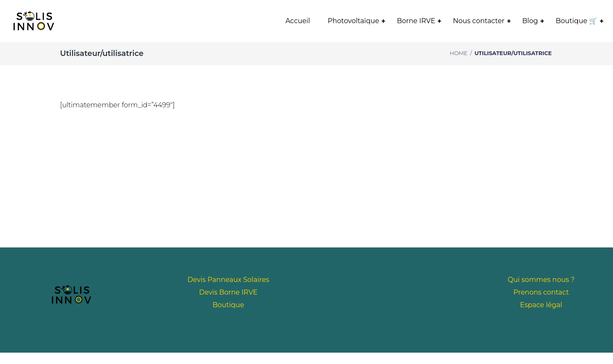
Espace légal (541, 305)
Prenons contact (541, 292)
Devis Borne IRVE (228, 292)
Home (459, 53)
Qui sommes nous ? (541, 280)
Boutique (228, 305)
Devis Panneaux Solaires (228, 280)
